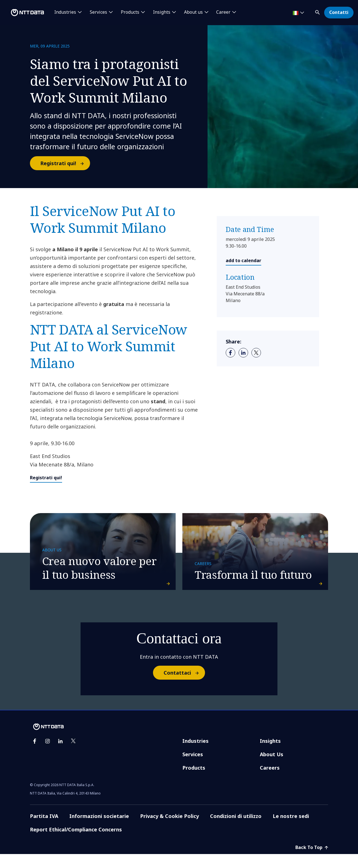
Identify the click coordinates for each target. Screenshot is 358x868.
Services (193, 768)
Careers (270, 782)
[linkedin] (243, 353)
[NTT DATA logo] (23, 13)
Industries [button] (65, 12)
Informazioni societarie (99, 830)
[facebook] (230, 353)
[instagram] (48, 755)
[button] (318, 11)
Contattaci (184, 687)
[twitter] (256, 353)
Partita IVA (44, 830)
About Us (272, 768)
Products (194, 782)
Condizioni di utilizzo (236, 830)
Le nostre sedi (291, 830)
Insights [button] (162, 12)
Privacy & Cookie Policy (169, 830)
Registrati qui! (65, 163)
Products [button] (130, 12)
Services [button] (98, 12)
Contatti (339, 12)
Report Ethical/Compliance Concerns (76, 843)
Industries (196, 755)
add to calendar (243, 260)
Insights (270, 755)
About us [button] (193, 12)
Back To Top (312, 861)
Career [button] (223, 12)
